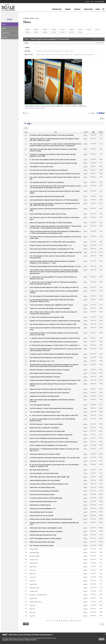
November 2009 (34, 552)
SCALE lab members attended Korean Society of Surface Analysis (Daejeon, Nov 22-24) (55, 252)
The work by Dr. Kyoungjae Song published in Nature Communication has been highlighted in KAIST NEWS (53, 155)
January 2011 (34, 598)
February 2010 (34, 563)
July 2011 (32, 616)
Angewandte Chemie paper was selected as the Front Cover (47, 461)
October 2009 (34, 549)
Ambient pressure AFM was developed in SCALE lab (45, 377)
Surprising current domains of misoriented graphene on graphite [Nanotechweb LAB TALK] (54, 523)
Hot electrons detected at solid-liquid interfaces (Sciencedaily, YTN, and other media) (55, 458)
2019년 (80, 30)
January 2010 (34, 560)
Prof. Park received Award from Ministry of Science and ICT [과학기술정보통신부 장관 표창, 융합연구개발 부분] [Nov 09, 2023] (55, 204)
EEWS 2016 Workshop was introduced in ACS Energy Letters (47, 431)
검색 (24, 624)
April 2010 (33, 570)
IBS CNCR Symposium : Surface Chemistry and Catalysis (46, 424)
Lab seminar (6, 33)
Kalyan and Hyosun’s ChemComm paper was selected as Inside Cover (50, 389)
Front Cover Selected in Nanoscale (40, 405)
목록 (102, 118)
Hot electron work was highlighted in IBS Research (44, 491)
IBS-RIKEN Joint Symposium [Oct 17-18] (42, 361)
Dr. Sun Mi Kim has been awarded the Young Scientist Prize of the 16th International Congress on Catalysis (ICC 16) (54, 465)
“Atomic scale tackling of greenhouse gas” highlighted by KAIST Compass (51, 305)
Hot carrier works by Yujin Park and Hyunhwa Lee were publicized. (49, 170)
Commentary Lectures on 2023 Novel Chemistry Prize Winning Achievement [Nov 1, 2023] (54, 209)
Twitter (97, 114)
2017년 (97, 30)
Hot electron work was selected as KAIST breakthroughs (46, 498)
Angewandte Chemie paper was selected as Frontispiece (46, 531)
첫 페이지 (49, 621)
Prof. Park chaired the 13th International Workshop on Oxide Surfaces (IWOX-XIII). (54, 296)
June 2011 (33, 612)
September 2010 (35, 588)
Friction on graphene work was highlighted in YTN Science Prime (50, 39)
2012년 (62, 32)
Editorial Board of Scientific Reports (40, 505)
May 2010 (33, 574)
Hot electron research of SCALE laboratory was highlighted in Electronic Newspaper (54, 354)
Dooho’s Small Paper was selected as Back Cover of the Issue (48, 214)
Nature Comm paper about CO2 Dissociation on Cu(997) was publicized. (51, 223)
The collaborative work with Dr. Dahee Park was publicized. (47, 182)
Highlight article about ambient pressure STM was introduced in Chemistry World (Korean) (53, 385)
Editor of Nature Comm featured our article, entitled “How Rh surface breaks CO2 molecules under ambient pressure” (53, 313)
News (4, 24)
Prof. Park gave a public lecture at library (42, 545)
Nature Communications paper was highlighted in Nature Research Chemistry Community (52, 400)
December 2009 (34, 556)
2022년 (54, 30)
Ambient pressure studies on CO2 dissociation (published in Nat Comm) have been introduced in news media (54, 334)
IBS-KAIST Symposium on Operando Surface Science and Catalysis (49, 370)
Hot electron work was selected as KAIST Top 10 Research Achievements (51, 435)
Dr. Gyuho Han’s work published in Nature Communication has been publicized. (53, 160)
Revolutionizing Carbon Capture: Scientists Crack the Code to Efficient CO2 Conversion (55, 174)
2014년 (45, 32)
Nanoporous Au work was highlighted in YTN (43, 508)
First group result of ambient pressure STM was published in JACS (49, 484)
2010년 (80, 32)
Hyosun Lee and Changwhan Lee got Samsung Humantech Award (49, 438)
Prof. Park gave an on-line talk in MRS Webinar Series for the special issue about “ (54, 342)
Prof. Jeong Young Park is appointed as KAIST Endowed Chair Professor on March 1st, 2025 (55, 178)
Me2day (99, 114)
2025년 (27, 30)
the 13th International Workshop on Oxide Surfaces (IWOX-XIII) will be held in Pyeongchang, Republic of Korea (52, 301)
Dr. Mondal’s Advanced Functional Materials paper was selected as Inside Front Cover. (55, 338)
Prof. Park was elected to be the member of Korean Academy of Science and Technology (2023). (52, 257)
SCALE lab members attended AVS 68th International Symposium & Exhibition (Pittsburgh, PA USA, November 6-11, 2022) (52, 262)
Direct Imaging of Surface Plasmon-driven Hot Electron (46, 373)
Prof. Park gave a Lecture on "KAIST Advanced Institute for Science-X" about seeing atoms (54, 218)
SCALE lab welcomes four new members (42, 516)
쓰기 (102, 624)
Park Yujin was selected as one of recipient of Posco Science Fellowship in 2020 (53, 324)
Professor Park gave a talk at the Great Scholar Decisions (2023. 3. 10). (51, 245)
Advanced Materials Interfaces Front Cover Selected (45, 480)
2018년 (89, 30)
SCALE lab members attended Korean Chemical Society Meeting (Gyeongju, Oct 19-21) (55, 266)
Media (4, 29)
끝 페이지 (79, 621)
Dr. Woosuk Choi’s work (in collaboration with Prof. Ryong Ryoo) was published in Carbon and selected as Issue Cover (54, 283)
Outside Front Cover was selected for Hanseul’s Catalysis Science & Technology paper (55, 321)
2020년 (71, 30)
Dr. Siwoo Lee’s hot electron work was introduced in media (47, 317)
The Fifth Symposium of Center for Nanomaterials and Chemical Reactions (51, 408)
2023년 (45, 30)
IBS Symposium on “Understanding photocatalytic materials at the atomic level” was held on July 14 (54, 450)
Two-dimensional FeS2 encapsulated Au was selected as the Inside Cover (51, 357)
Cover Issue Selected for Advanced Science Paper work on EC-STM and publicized (54, 200)
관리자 (26, 43)
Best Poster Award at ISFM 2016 (39, 470)
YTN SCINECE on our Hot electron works (41, 167)
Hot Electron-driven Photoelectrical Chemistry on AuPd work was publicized (52, 135)
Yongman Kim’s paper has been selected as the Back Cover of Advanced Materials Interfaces (54, 292)
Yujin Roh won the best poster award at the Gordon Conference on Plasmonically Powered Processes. (53, 150)
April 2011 (33, 605)
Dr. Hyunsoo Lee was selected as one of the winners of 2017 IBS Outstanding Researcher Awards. (52, 420)
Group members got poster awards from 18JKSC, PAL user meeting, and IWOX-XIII (54, 287)
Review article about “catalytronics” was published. (45, 428)
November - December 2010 (38, 595)
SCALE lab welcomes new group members (42, 494)
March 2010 (33, 567)
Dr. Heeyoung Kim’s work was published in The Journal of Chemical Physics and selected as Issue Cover (53, 278)
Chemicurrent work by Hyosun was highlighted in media (46, 528)
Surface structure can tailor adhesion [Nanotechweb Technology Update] (51, 519)
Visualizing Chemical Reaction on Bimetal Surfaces (44, 396)
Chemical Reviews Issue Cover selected (41, 512)
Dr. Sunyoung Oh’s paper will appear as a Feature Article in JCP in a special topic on (54, 345)
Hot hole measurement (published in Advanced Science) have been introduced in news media (55, 329)
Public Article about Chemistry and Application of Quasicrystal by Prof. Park (52, 249)
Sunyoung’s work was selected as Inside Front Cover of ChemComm (50, 393)
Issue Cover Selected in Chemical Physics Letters (44, 473)
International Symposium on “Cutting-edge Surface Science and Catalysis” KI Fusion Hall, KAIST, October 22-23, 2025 (54, 140)
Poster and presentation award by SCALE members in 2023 (47, 196)
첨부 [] (27, 113)
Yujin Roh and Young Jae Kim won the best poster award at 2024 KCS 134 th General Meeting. (55, 192)
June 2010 (33, 577)
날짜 (93, 132)
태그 (27, 624)
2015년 (36, 32)
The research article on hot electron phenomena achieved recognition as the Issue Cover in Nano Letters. (55, 238)
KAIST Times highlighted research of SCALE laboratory (46, 538)
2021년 (62, 30)
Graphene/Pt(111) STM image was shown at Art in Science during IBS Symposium (54, 442)
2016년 (27, 32)
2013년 (54, 32)
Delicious (104, 114)
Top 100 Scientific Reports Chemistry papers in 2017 (45, 412)
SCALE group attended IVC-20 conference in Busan (45, 454)
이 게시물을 (92, 113)
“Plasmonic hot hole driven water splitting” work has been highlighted (50, 308)
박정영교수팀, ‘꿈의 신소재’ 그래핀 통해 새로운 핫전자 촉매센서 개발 (49, 477)
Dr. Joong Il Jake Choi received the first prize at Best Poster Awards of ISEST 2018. (54, 415)
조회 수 (101, 132)
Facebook (102, 114)
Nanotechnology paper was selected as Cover (43, 535)
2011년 (71, 32)
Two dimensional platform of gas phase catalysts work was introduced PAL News (53, 163)
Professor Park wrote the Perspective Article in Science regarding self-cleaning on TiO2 (55, 380)
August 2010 (33, 584)
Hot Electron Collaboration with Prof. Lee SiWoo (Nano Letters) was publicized (52, 242)
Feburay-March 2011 (36, 602)
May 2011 (33, 609)
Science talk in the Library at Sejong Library (42, 487)
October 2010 (34, 591)
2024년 (36, 30)
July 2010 (32, 581)
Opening (5, 37)
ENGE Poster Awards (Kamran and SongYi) (42, 542)
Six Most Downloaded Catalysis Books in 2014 (43, 501)
